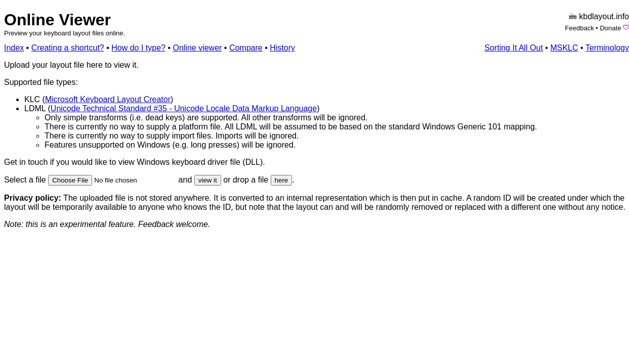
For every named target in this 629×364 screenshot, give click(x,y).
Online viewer (197, 48)
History (282, 48)
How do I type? (138, 48)
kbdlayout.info (604, 16)
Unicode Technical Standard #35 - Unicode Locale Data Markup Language (184, 108)
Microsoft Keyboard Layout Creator (108, 99)
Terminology (607, 48)
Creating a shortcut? (68, 48)
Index (14, 48)
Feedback (580, 28)
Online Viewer (57, 20)
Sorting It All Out (514, 48)
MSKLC (564, 48)
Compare (246, 48)
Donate (610, 28)
